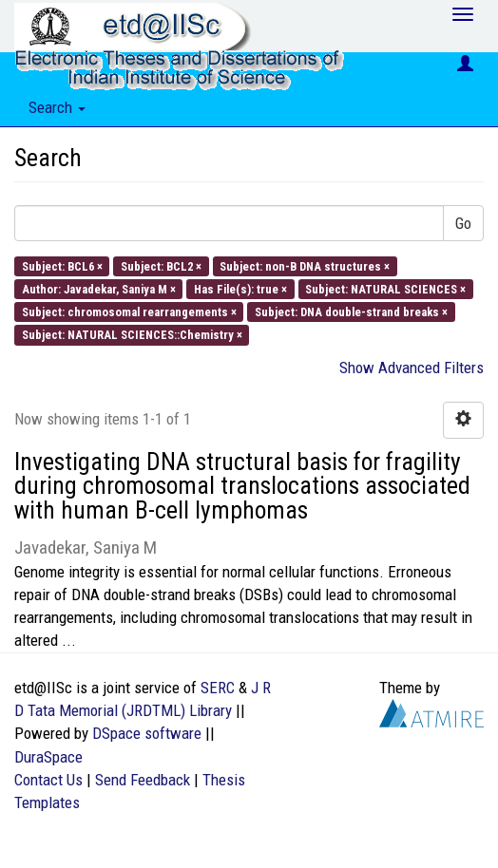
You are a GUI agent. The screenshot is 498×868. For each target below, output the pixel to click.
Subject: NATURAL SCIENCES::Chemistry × (132, 335)
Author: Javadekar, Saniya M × (99, 288)
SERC (218, 688)
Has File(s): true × (240, 288)
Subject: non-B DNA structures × (305, 265)
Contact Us (48, 780)
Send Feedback (143, 780)
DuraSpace (48, 757)
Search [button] (57, 107)
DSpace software (147, 733)
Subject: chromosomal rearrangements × (129, 312)
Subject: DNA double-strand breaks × (351, 312)
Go (463, 223)
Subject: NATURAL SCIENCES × (385, 288)
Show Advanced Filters (412, 368)
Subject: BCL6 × (62, 265)
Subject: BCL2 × (161, 265)
